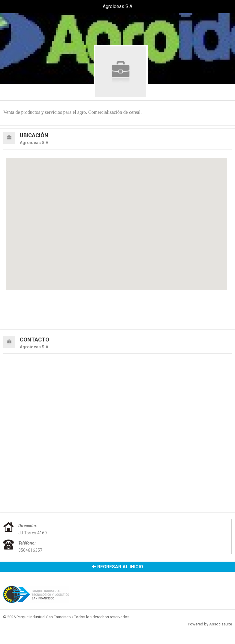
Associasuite (221, 624)
